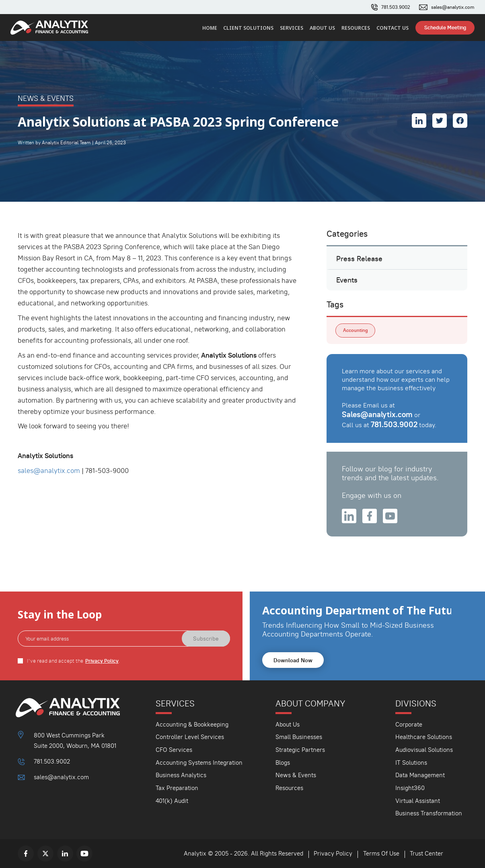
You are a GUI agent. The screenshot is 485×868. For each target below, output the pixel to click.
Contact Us (393, 28)
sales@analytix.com (453, 7)
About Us (322, 28)
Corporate (409, 724)
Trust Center (426, 853)
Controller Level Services (190, 737)
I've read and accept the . (73, 661)
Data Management (420, 775)
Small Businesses (299, 737)
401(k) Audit (172, 801)
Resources (356, 28)
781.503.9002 (396, 7)
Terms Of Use (381, 853)
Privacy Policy (102, 661)
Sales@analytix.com (377, 415)
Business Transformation (429, 813)
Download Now (293, 660)
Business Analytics (181, 775)
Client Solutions (248, 28)
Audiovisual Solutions (424, 750)
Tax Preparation (177, 788)
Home (210, 28)
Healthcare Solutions (424, 737)
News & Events (296, 775)
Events (347, 280)
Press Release (359, 259)
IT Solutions (411, 763)
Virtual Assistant (418, 801)
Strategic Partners (300, 750)
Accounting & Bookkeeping (192, 724)
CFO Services (174, 750)
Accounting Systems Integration (199, 763)
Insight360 (410, 788)
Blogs (283, 763)
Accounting (356, 330)
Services (292, 28)
